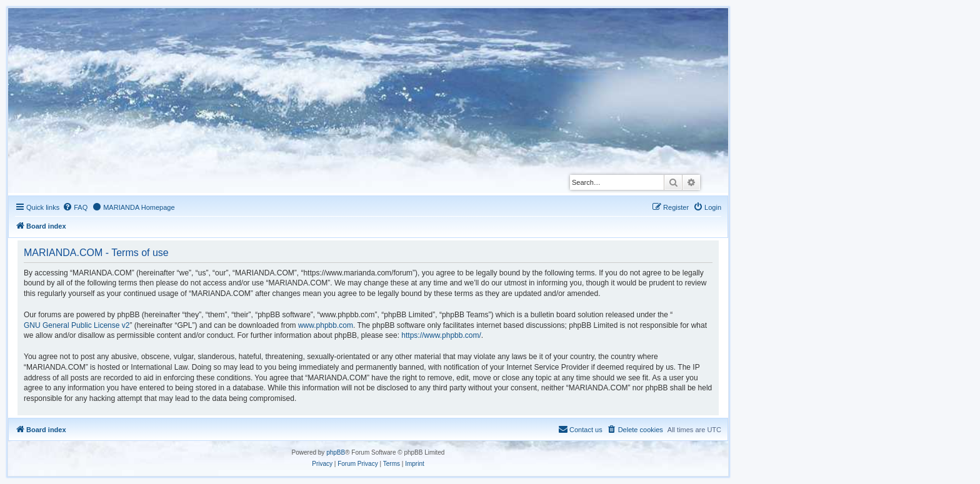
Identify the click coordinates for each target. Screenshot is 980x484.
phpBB (336, 452)
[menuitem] (75, 207)
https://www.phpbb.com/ (441, 335)
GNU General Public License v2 (77, 325)
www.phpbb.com (326, 325)
